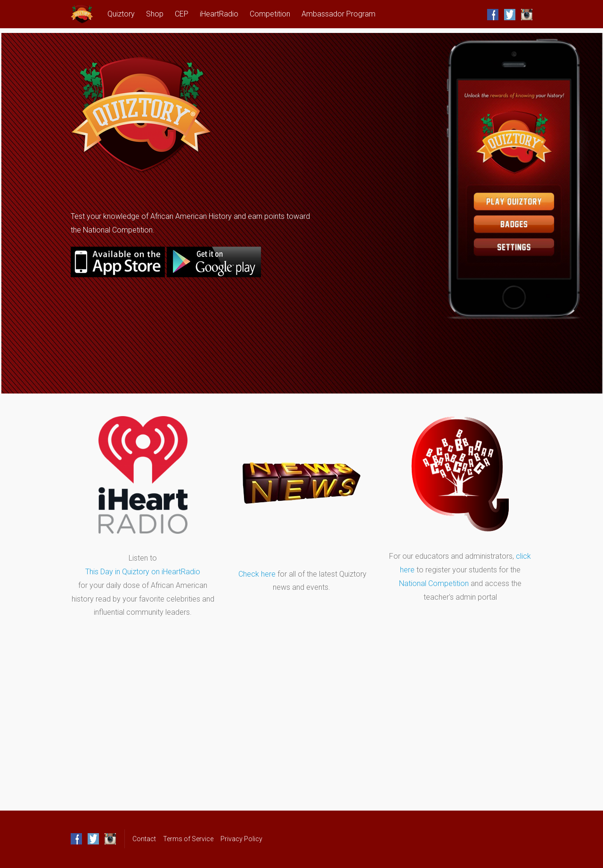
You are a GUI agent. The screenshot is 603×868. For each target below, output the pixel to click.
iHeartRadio (219, 14)
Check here (257, 574)
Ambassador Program (338, 14)
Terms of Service (188, 839)
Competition (270, 14)
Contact (144, 839)
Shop (155, 14)
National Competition (434, 583)
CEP (182, 14)
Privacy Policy (241, 839)
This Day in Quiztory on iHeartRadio (143, 572)
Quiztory (121, 14)
